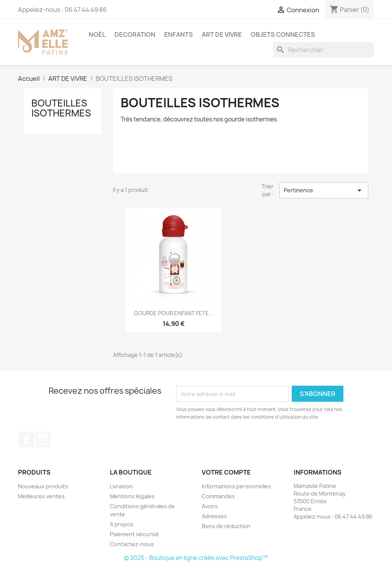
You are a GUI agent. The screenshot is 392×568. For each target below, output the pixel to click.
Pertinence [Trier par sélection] (324, 190)
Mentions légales (132, 496)
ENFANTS (179, 34)
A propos (122, 524)
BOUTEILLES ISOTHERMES (61, 108)
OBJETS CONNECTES (283, 34)
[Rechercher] (323, 50)
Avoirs (210, 506)
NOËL (97, 34)
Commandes (218, 496)
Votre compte (226, 472)
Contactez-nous (132, 544)
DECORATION (135, 34)
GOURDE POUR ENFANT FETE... (174, 313)
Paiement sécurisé (134, 534)
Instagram (43, 439)
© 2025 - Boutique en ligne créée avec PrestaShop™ (196, 558)
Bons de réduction (226, 526)
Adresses (214, 516)
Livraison (121, 486)
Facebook (26, 439)
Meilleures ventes (41, 496)
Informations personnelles (236, 486)
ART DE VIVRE (222, 34)
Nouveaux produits (43, 486)
